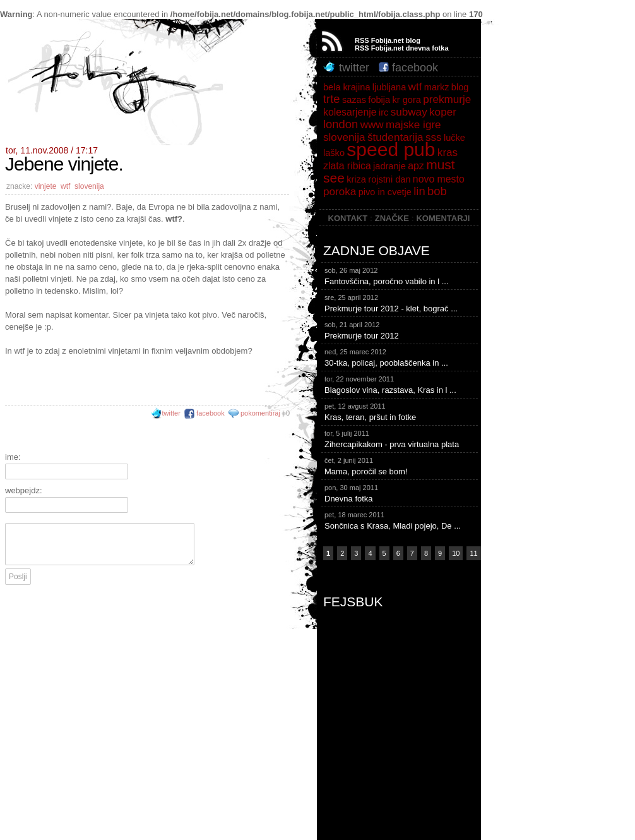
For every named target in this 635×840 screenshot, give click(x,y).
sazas (354, 100)
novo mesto (439, 179)
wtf (65, 186)
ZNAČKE (392, 218)
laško (334, 153)
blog (460, 87)
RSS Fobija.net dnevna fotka (402, 48)
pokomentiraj (260, 413)
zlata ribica (347, 166)
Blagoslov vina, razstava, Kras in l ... (401, 384)
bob (437, 191)
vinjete (46, 186)
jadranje (389, 166)
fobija (379, 100)
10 (456, 553)
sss (434, 137)
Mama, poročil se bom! (401, 465)
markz (437, 87)
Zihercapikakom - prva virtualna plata (401, 438)
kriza (356, 179)
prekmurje (447, 99)
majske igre (413, 124)
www (372, 124)
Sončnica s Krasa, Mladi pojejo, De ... (401, 520)
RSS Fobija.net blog (388, 40)
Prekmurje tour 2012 (401, 330)
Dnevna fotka (401, 493)
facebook (205, 413)
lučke (454, 138)
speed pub (391, 149)
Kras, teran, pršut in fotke (401, 411)
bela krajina (347, 87)
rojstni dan (389, 179)
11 (473, 553)
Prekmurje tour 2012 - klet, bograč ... (401, 303)
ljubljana (389, 87)
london (341, 124)
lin (419, 191)
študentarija (395, 137)
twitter (166, 413)
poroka (340, 191)
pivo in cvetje (385, 192)
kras (448, 152)
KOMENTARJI (443, 218)
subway (409, 112)
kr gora (407, 100)
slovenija (89, 186)
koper (443, 112)
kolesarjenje (350, 112)
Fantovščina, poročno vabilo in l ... (401, 275)
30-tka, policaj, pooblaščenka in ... (401, 357)
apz (416, 166)
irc (383, 112)
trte (332, 99)
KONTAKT (348, 218)
